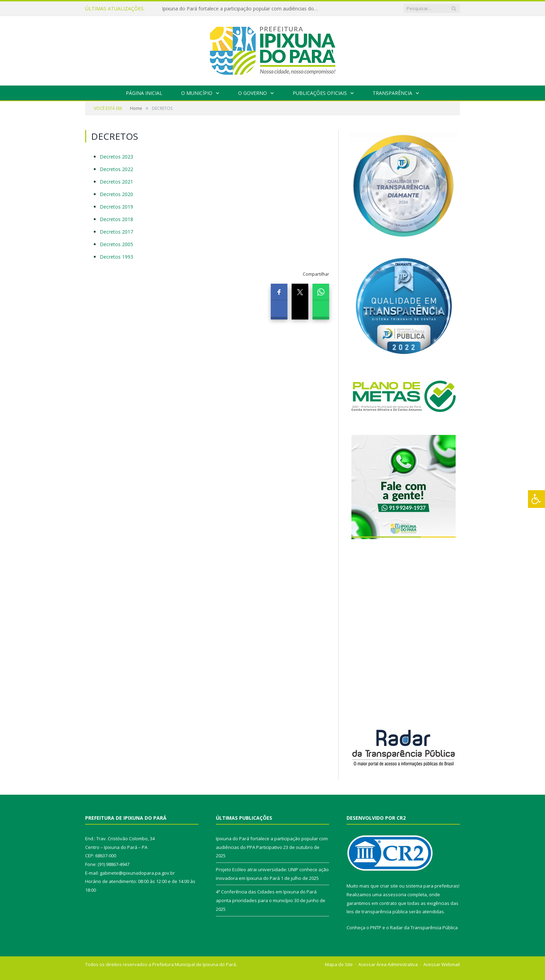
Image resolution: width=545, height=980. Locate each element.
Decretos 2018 (116, 219)
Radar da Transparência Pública (424, 928)
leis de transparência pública (377, 912)
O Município (197, 93)
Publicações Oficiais (320, 93)
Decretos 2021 (116, 182)
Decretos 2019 (116, 207)
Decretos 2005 (116, 244)
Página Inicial (144, 93)
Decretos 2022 (116, 169)
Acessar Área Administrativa (388, 964)
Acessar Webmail (442, 964)
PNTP (376, 928)
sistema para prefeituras (432, 886)
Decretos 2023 (116, 157)
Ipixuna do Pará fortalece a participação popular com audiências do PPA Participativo (242, 9)
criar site (389, 886)
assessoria (394, 894)
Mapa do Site (339, 964)
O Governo (253, 93)
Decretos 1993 (116, 257)
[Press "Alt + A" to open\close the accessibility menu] (536, 499)
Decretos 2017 (116, 232)
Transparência (392, 93)
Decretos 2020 (116, 194)
